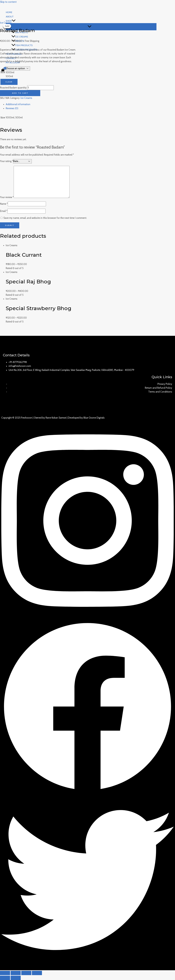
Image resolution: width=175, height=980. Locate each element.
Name (4, 204)
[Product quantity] (40, 88)
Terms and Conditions (160, 392)
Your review (7, 197)
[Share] (16, 973)
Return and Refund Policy (158, 388)
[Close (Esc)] (5, 973)
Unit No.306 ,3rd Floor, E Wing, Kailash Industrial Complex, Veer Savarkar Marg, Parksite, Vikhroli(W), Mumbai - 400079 (71, 370)
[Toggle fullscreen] (26, 973)
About (10, 17)
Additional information (18, 104)
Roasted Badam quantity (13, 88)
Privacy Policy (165, 384)
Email (4, 211)
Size (3, 72)
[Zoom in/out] (37, 973)
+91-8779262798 (18, 362)
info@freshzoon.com (20, 366)
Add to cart (20, 93)
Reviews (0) (12, 108)
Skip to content (8, 2)
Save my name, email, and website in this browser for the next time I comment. (45, 218)
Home (9, 12)
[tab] (90, 104)
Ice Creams (6, 23)
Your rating (7, 161)
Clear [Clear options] (9, 82)
